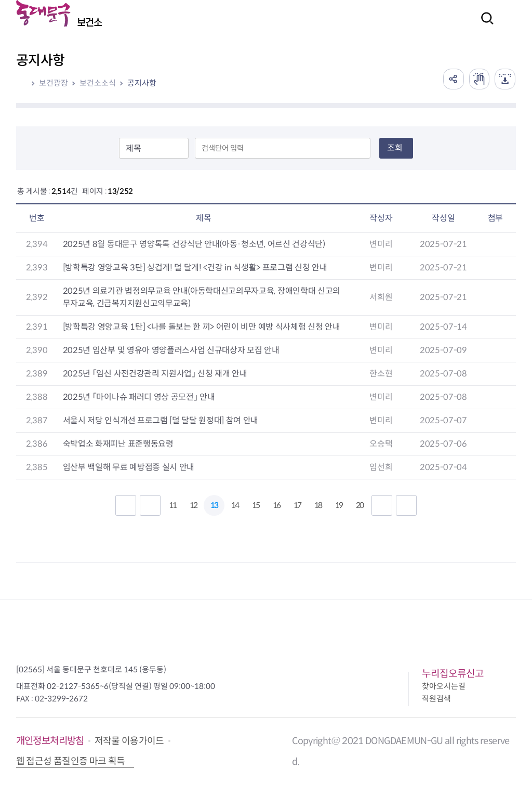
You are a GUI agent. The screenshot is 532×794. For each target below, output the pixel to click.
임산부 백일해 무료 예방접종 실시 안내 (129, 467)
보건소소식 (98, 83)
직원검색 (436, 699)
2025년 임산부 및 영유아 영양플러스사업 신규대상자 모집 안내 (171, 350)
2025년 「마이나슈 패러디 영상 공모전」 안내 (139, 397)
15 (256, 505)
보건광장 (54, 83)
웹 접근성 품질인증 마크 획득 (71, 761)
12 (193, 505)
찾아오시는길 (444, 686)
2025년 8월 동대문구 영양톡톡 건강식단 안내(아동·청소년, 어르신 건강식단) (194, 244)
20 (360, 505)
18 (318, 505)
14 (235, 505)
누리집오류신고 (453, 674)
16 (276, 505)
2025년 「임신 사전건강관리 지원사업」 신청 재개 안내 (155, 374)
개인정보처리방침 (50, 741)
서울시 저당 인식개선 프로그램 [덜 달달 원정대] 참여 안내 (161, 420)
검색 (484, 25)
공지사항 (142, 83)
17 (297, 505)
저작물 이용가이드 (129, 741)
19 (339, 505)
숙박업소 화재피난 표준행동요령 (118, 444)
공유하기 (453, 79)
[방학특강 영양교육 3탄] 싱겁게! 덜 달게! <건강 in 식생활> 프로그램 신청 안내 (195, 268)
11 (172, 505)
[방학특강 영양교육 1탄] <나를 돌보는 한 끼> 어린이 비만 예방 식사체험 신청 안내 (202, 327)
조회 (395, 148)
